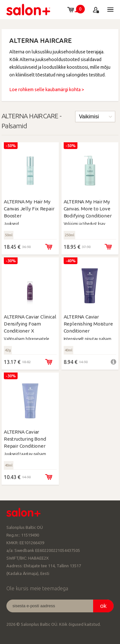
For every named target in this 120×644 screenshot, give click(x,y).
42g (8, 350)
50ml (9, 235)
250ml (69, 235)
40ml (68, 350)
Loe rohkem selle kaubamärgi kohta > (47, 90)
